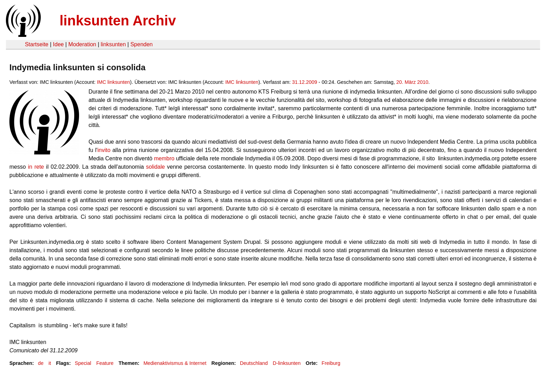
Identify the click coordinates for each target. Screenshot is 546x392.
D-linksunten (287, 363)
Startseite (37, 44)
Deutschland (254, 363)
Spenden (141, 44)
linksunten (113, 44)
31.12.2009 (305, 82)
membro (164, 158)
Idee (58, 44)
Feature (105, 363)
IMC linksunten (113, 82)
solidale (155, 167)
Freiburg (331, 363)
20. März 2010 (412, 82)
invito (105, 150)
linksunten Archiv (118, 21)
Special (83, 363)
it (50, 363)
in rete (36, 167)
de (41, 363)
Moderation (82, 44)
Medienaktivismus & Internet (175, 363)
